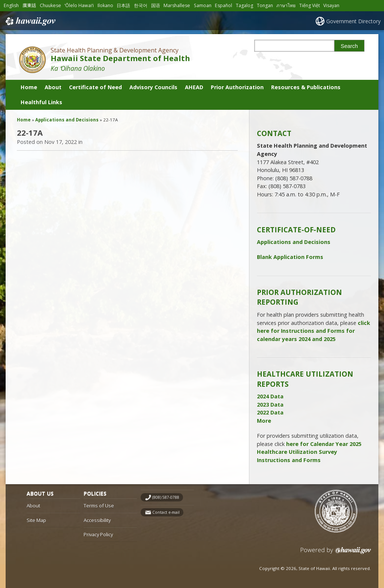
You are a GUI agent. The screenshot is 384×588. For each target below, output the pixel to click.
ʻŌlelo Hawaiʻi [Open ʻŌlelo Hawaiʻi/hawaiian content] (79, 5)
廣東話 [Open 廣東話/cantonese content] (29, 5)
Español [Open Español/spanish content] (223, 5)
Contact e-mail (166, 512)
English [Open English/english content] (11, 5)
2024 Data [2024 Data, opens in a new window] (270, 396)
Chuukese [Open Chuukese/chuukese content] (50, 5)
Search (349, 46)
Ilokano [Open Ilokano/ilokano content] (105, 5)
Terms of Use (99, 506)
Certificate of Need (95, 87)
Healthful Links (41, 102)
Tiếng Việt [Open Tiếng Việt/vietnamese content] (310, 5)
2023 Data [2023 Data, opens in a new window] (270, 405)
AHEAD (194, 87)
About (53, 87)
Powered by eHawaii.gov (336, 553)
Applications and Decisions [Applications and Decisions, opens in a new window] (294, 242)
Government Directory (353, 21)
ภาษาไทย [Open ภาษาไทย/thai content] (286, 5)
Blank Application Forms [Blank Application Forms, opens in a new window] (290, 257)
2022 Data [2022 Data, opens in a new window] (270, 412)
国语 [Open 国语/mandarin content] (156, 5)
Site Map (36, 520)
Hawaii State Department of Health (120, 58)
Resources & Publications (306, 87)
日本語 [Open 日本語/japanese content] (123, 5)
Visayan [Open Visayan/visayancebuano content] (331, 5)
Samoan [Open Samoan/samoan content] (203, 5)
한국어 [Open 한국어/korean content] (141, 5)
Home (29, 87)
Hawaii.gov (30, 21)
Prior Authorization (237, 87)
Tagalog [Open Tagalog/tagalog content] (244, 5)
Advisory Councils (153, 87)
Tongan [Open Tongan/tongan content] (265, 5)
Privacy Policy (98, 534)
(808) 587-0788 (166, 497)
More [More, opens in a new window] (264, 421)
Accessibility (97, 520)
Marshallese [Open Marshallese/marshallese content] (177, 5)
